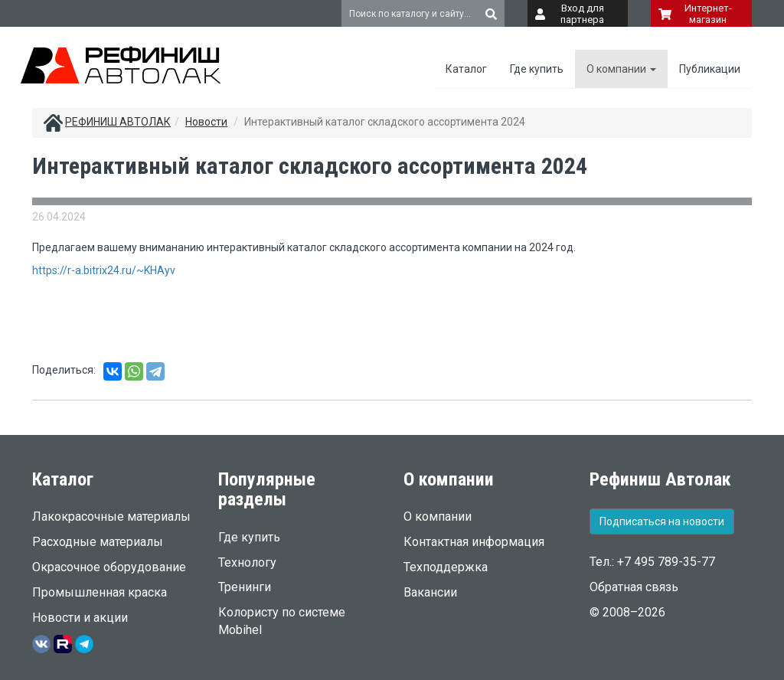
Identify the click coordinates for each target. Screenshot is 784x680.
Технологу (247, 562)
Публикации (710, 69)
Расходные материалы (98, 542)
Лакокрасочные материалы (111, 517)
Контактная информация (474, 542)
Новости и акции (80, 618)
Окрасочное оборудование (109, 567)
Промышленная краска (100, 592)
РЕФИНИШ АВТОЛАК (118, 122)
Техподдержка (446, 567)
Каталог (466, 69)
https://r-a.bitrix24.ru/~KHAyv (104, 270)
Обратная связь (634, 587)
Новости (206, 122)
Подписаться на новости (662, 521)
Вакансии (430, 592)
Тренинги (245, 587)
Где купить (537, 69)
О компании (621, 69)
